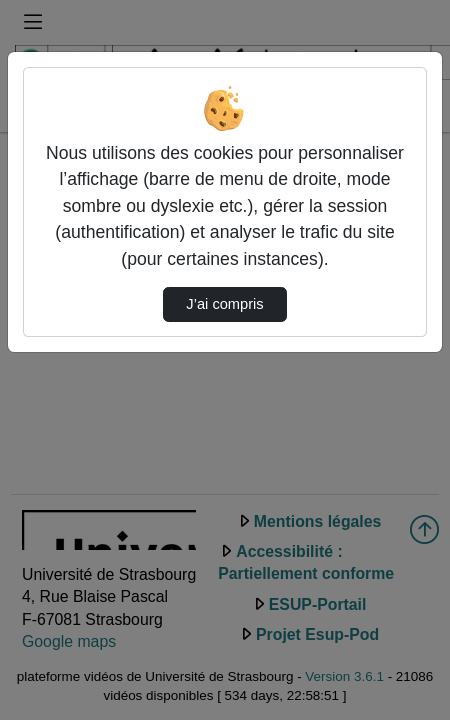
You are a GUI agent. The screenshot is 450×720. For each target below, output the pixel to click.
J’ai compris (224, 304)
